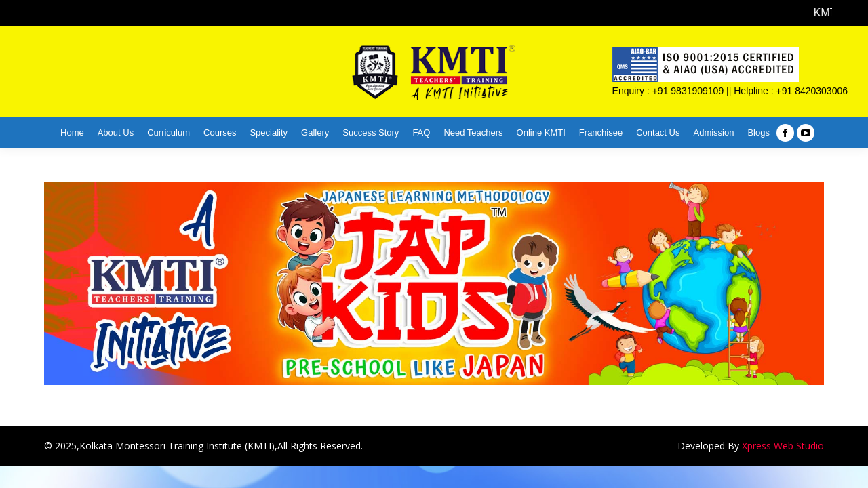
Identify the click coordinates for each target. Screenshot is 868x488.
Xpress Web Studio (783, 446)
